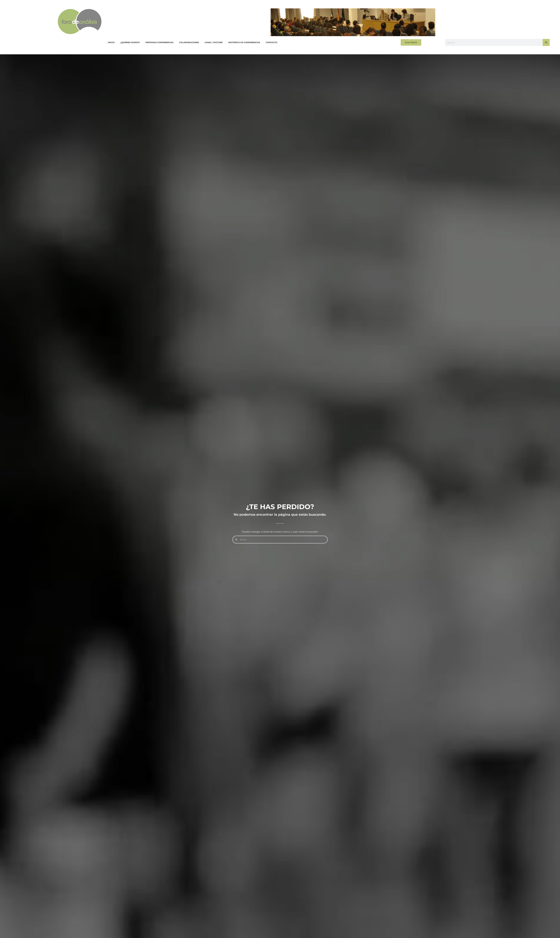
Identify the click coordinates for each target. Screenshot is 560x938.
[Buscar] (546, 42)
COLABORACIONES (189, 42)
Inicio (111, 42)
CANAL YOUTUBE (214, 42)
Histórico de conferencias (244, 42)
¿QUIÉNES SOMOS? (130, 42)
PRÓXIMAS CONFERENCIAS (159, 42)
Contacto (272, 42)
